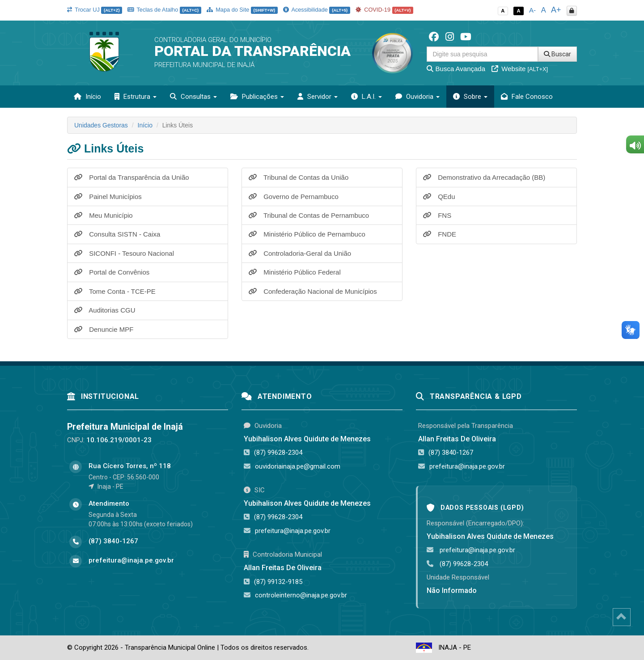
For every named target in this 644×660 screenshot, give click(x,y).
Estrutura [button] (136, 97)
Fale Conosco (527, 97)
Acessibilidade (317, 10)
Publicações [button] (257, 97)
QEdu (439, 197)
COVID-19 (385, 10)
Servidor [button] (318, 97)
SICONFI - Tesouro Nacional (124, 253)
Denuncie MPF (104, 329)
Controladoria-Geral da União (300, 253)
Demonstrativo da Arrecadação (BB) (484, 177)
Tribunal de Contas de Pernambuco (309, 215)
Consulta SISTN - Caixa (117, 234)
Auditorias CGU (105, 310)
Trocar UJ (95, 10)
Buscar (557, 54)
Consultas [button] (193, 97)
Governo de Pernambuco (294, 197)
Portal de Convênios (112, 272)
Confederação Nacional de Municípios (313, 291)
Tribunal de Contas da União (299, 177)
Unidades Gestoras (101, 125)
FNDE (440, 234)
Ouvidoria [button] (417, 97)
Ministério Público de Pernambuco (307, 234)
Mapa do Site (242, 10)
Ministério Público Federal (295, 272)
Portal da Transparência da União (132, 177)
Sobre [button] (470, 97)
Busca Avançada (456, 69)
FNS (437, 215)
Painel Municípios (108, 197)
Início (87, 97)
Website (520, 69)
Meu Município (104, 215)
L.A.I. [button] (366, 97)
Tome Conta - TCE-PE (115, 291)
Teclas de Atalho (164, 10)
